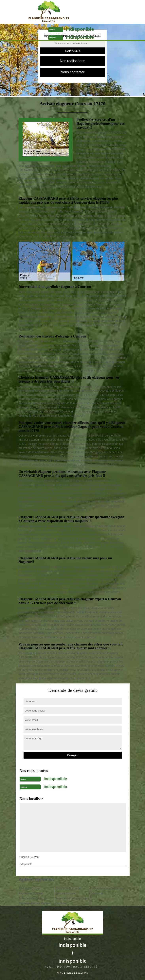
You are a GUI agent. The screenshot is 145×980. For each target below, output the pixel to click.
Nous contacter (72, 72)
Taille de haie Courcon (32, 898)
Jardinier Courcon (30, 888)
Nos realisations (72, 61)
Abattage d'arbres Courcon (35, 903)
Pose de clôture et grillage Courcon (71, 901)
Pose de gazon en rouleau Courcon (109, 891)
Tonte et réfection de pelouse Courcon (68, 891)
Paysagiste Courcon (31, 893)
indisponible (80, 29)
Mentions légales (72, 973)
